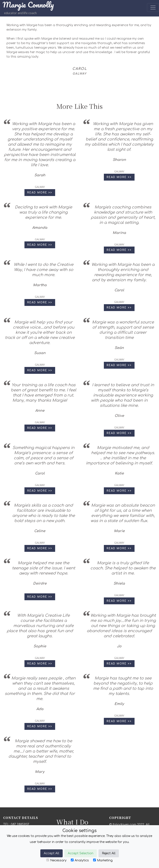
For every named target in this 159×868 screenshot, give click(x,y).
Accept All (51, 853)
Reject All (109, 853)
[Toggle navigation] (153, 7)
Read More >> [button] (40, 193)
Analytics (80, 860)
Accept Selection (81, 853)
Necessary (56, 860)
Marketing (103, 860)
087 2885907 (20, 824)
